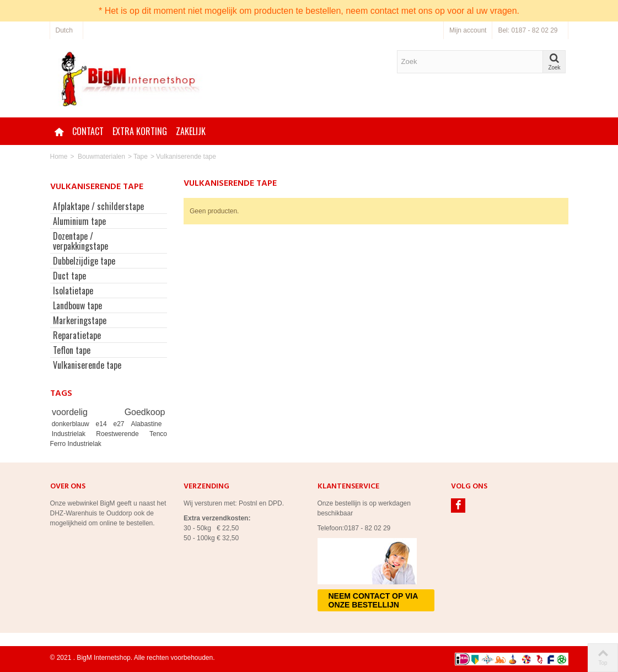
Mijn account (468, 30)
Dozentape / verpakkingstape (80, 241)
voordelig (86, 412)
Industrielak (72, 434)
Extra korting (140, 131)
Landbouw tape (77, 305)
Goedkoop (145, 412)
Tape (141, 157)
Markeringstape (80, 320)
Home (59, 157)
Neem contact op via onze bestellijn (374, 600)
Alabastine (146, 424)
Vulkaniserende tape (87, 365)
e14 (103, 424)
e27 (121, 424)
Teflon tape (72, 350)
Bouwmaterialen (101, 157)
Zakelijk (191, 131)
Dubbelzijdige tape (84, 261)
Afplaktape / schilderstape (98, 206)
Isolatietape (73, 291)
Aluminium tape (79, 221)
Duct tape (69, 276)
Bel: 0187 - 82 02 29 (528, 30)
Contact (88, 131)
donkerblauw (72, 424)
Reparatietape (77, 335)
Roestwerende (121, 434)
